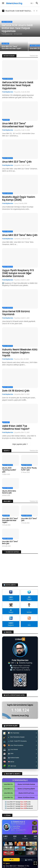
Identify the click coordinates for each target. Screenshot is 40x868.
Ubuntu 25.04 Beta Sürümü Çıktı (9, 492)
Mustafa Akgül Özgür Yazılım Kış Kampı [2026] (19, 198)
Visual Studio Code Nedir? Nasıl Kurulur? (19, 11)
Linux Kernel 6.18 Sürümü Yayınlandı (16, 313)
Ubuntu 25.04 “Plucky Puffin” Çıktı (29, 469)
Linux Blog (16, 830)
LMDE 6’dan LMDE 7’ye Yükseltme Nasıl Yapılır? (16, 427)
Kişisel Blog (17, 828)
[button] (3, 3)
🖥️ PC (11, 862)
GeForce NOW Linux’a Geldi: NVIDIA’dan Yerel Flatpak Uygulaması (18, 85)
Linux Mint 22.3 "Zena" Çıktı (17, 162)
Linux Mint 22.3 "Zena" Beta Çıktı (20, 235)
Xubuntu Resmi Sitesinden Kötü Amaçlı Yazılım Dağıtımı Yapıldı (20, 353)
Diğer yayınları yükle (19, 444)
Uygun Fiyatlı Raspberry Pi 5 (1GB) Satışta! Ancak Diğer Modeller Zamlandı (18, 273)
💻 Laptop (29, 862)
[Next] (37, 11)
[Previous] (34, 11)
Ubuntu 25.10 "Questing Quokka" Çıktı (9, 470)
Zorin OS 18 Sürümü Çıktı (16, 391)
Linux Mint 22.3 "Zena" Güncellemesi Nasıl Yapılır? (18, 125)
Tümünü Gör (34, 56)
